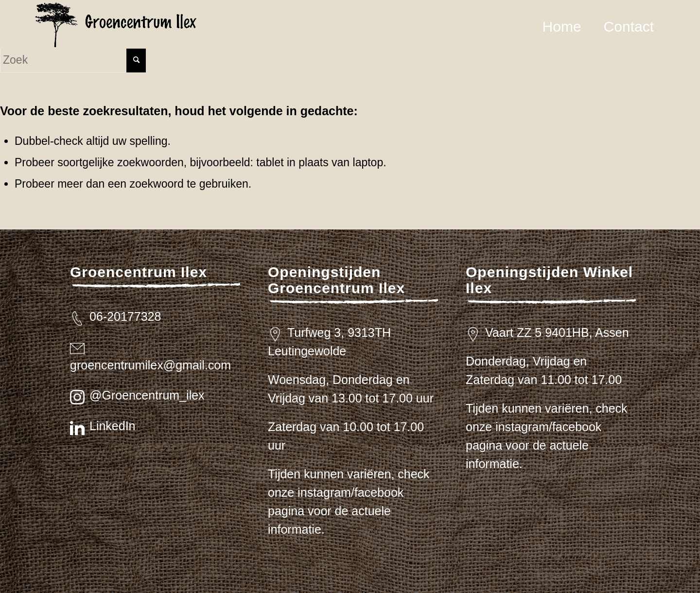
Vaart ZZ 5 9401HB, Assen (557, 332)
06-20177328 (125, 316)
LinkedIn (113, 426)
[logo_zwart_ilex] (116, 27)
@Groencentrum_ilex (147, 395)
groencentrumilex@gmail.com (150, 365)
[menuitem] (562, 27)
